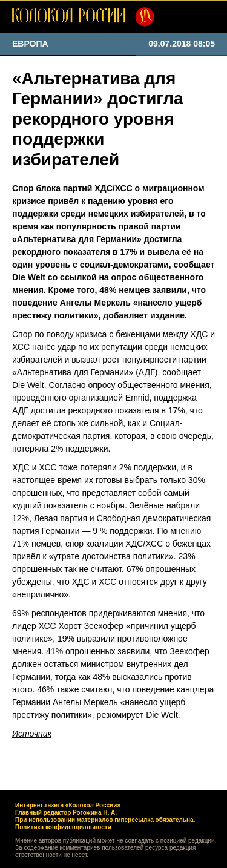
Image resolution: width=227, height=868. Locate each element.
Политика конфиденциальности (63, 827)
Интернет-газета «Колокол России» (68, 805)
